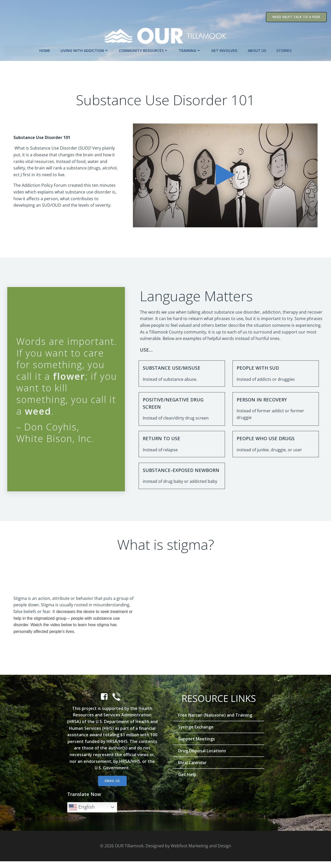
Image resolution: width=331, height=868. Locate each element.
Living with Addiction (85, 50)
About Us (257, 50)
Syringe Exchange (196, 733)
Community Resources (144, 50)
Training (190, 50)
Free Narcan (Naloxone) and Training (215, 722)
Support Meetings (197, 745)
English (82, 814)
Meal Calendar (193, 769)
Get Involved (225, 50)
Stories (284, 50)
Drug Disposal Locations (202, 757)
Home (45, 50)
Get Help (187, 781)
